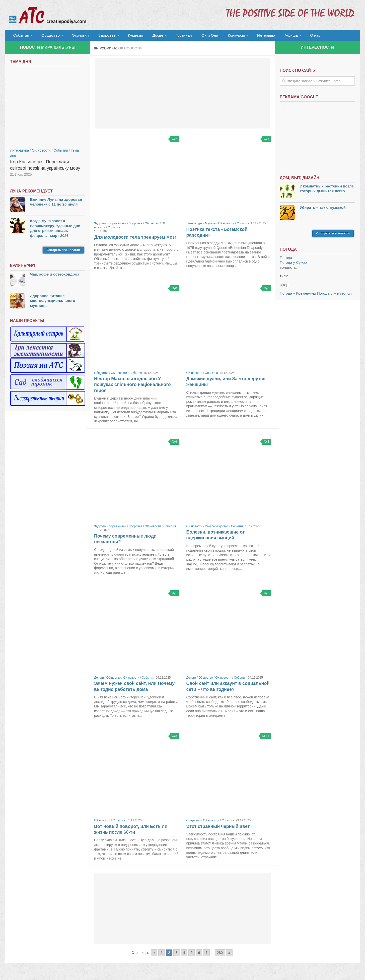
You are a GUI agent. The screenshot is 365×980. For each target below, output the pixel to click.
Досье (150, 36)
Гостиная (175, 36)
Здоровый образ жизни (110, 226)
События (21, 36)
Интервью (252, 36)
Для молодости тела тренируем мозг (135, 239)
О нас (298, 36)
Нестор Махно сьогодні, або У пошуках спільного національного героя (132, 387)
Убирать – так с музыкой (323, 209)
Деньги (99, 680)
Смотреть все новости (63, 252)
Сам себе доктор (217, 528)
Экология (78, 36)
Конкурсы (223, 36)
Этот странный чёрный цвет (218, 828)
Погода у (294, 264)
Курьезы (130, 36)
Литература (195, 226)
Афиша (275, 36)
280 (220, 955)
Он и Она (199, 36)
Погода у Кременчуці (298, 295)
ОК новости (226, 226)
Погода (286, 260)
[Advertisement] (182, 95)
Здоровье (102, 36)
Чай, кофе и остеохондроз (55, 276)
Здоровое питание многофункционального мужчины (53, 303)
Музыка (210, 226)
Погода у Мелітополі (335, 295)
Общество (49, 36)
